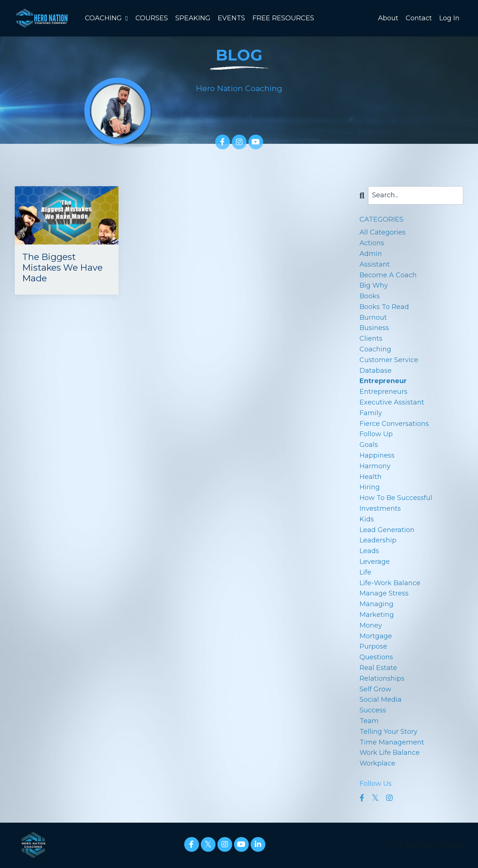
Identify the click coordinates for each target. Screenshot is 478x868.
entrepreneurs (384, 392)
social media (381, 699)
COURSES (152, 18)
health (371, 477)
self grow (375, 689)
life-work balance (390, 583)
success (373, 710)
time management (392, 742)
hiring (370, 487)
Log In (449, 18)
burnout (373, 317)
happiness (377, 455)
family (371, 413)
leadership (378, 540)
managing (376, 604)
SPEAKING (193, 18)
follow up (376, 434)
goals (369, 445)
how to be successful (396, 498)
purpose (373, 646)
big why (374, 285)
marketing (377, 615)
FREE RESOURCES (283, 18)
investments (380, 508)
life (365, 572)
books (370, 296)
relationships (382, 678)
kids (367, 519)
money (371, 625)
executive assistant (392, 402)
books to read (384, 307)
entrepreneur (383, 381)
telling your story (388, 732)
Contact (419, 18)
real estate (378, 668)
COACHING (106, 18)
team (369, 721)
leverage (375, 562)
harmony (375, 466)
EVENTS (231, 18)
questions (376, 657)
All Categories (383, 232)
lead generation (387, 530)
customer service (389, 360)
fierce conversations (394, 424)
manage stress (384, 593)
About (388, 18)
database (376, 371)
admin (371, 254)
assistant (375, 264)
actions (372, 243)
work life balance (390, 753)
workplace (377, 763)
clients (371, 338)
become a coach (388, 275)
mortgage (376, 636)
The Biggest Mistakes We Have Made (62, 268)
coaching (375, 349)
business (374, 328)
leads (369, 551)
